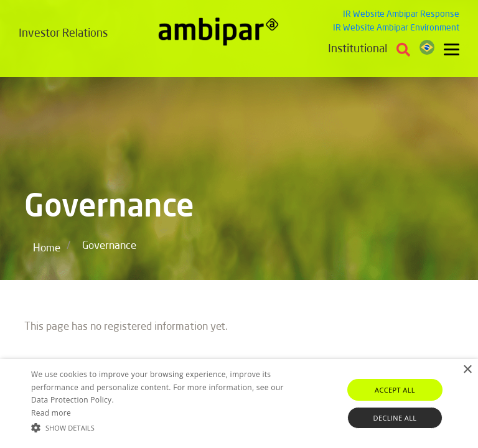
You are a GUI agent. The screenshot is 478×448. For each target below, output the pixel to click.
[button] (166, 427)
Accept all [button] (395, 390)
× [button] (467, 370)
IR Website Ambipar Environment (396, 28)
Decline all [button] (395, 418)
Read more (51, 413)
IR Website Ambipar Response (401, 14)
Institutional (358, 49)
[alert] (239, 404)
